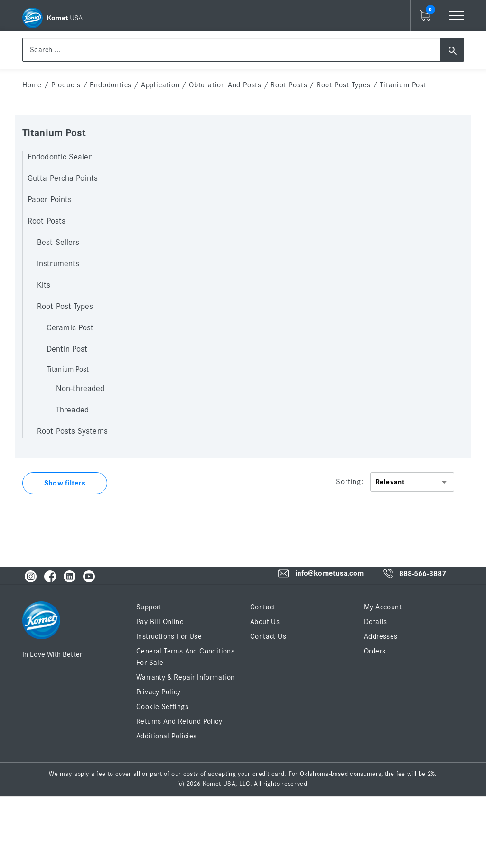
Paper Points (50, 200)
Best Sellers (58, 243)
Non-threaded (80, 389)
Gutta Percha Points (63, 178)
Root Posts (289, 85)
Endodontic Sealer (60, 157)
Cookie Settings (162, 707)
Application (160, 85)
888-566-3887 (423, 574)
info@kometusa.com (330, 574)
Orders (375, 651)
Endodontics (111, 85)
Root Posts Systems (72, 431)
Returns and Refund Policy (179, 721)
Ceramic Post (70, 328)
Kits (44, 285)
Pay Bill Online (160, 622)
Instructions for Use (169, 636)
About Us (265, 622)
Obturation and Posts (225, 85)
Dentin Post (67, 349)
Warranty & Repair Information (186, 677)
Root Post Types (344, 85)
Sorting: (350, 482)
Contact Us (268, 636)
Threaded (72, 410)
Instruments (58, 264)
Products (66, 85)
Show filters (65, 483)
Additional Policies (167, 736)
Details (376, 622)
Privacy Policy (159, 692)
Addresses (381, 636)
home (32, 85)
